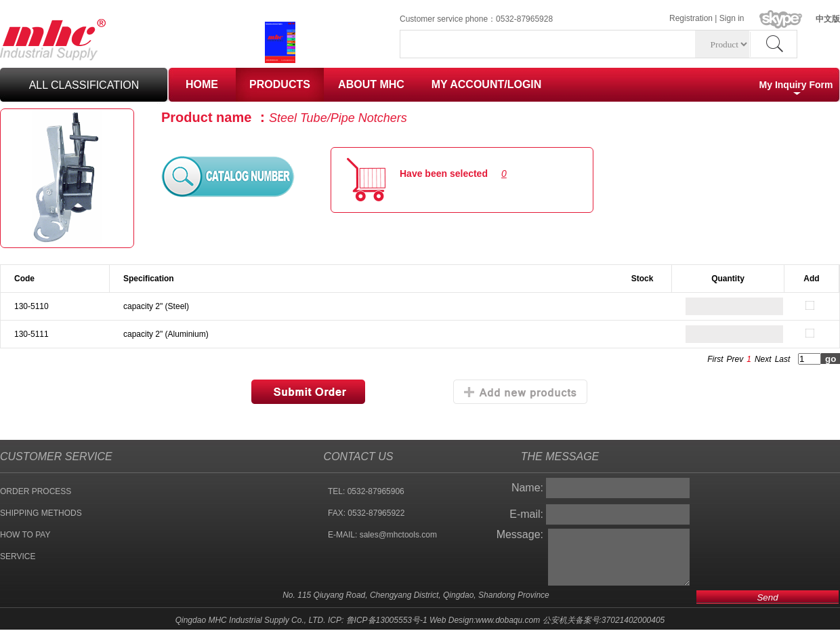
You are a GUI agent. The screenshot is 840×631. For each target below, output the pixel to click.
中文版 (828, 19)
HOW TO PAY (25, 535)
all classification (84, 85)
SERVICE (18, 556)
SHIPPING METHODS (41, 513)
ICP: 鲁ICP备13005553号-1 (378, 620)
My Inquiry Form (796, 85)
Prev (735, 359)
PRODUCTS (280, 84)
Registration (691, 18)
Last (783, 359)
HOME (202, 84)
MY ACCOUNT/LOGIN (487, 84)
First (715, 359)
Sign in (732, 18)
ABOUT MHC (371, 84)
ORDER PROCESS (36, 491)
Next (763, 359)
